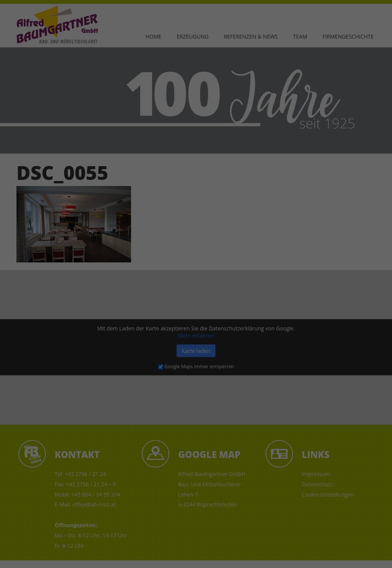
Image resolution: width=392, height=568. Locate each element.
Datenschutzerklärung (149, 523)
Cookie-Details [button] (318, 551)
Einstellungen (23, 530)
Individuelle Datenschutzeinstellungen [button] (347, 532)
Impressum (343, 557)
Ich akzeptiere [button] (343, 478)
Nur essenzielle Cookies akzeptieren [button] (343, 503)
